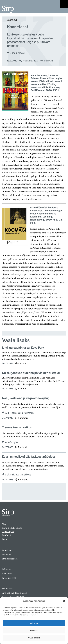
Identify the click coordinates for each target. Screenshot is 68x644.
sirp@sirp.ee (8, 532)
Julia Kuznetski (26, 413)
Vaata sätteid (34, 638)
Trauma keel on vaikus (17, 428)
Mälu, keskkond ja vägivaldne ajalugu (27, 398)
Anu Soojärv (12, 442)
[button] (64, 601)
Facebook (7, 535)
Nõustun (34, 623)
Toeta (5, 539)
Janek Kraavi (17, 53)
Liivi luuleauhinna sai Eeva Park (23, 348)
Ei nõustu (34, 630)
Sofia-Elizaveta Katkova (18, 475)
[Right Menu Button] (64, 4)
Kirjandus (12, 20)
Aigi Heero (11, 413)
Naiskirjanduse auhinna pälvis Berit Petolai (31, 373)
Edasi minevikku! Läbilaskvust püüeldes (29, 457)
